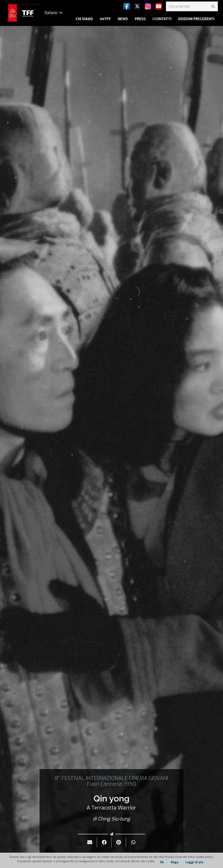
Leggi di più (194, 862)
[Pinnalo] (119, 842)
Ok (162, 862)
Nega (175, 862)
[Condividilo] (104, 842)
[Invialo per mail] (90, 842)
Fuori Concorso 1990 (111, 784)
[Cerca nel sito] (192, 6)
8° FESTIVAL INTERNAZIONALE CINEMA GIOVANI (111, 778)
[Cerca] (213, 6)
